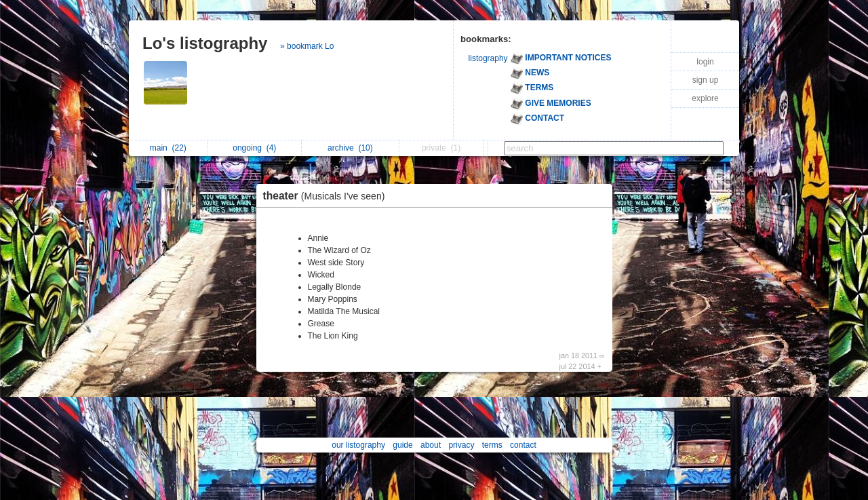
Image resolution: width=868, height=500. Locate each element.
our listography (358, 445)
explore (705, 98)
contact (523, 445)
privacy (461, 445)
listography (488, 58)
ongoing (254, 148)
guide (402, 445)
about (431, 445)
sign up (706, 80)
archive (350, 148)
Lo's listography (205, 43)
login (705, 62)
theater (328, 196)
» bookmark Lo (307, 46)
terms (492, 445)
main (168, 148)
